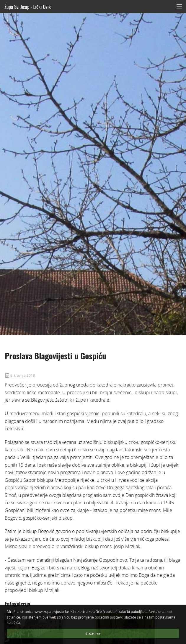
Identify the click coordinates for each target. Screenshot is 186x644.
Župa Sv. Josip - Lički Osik (28, 7)
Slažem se (93, 633)
